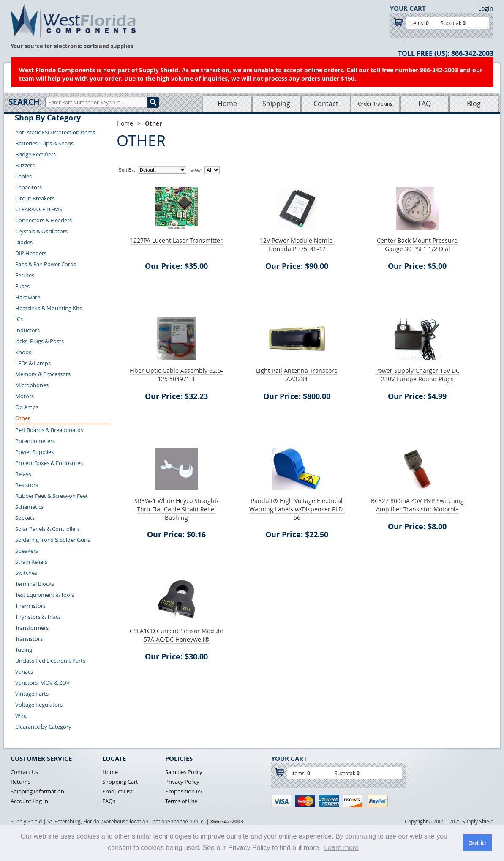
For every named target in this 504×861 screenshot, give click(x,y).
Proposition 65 (184, 791)
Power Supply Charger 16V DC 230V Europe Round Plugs (417, 375)
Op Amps (27, 407)
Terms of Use (181, 801)
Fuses (22, 286)
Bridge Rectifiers (35, 154)
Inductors (27, 330)
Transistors (29, 639)
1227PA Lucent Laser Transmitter (176, 240)
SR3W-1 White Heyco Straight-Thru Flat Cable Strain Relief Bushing (177, 509)
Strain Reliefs (31, 562)
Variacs (24, 672)
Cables (23, 176)
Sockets (25, 518)
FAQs (109, 801)
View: (196, 170)
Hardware (28, 297)
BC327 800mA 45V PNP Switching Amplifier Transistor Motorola (417, 505)
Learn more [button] (341, 848)
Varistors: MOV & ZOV (42, 683)
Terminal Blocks (35, 584)
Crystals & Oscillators (41, 231)
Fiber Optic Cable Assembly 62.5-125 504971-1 (176, 375)
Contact (326, 104)
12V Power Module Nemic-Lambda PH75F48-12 (297, 245)
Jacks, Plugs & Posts (40, 341)
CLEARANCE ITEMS (39, 209)
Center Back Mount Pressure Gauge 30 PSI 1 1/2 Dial (417, 245)
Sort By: (127, 170)
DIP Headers (31, 253)
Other (23, 418)
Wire (21, 716)
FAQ (425, 104)
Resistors (27, 485)
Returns (20, 782)
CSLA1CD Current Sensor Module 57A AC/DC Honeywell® (176, 635)
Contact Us (24, 772)
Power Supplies (34, 452)
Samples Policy (184, 772)
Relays (23, 474)
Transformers (32, 628)
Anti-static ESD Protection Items (55, 132)
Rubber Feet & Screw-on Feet (52, 496)
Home (227, 104)
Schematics (29, 507)
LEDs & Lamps (33, 363)
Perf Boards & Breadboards (49, 430)
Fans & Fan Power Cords (46, 264)
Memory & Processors (43, 374)
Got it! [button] (477, 843)
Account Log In (29, 801)
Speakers (27, 551)
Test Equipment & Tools (45, 595)
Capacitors (29, 187)
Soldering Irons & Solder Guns (53, 540)
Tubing (24, 650)
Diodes (24, 242)
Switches (26, 573)
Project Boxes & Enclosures (49, 463)
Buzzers (25, 165)
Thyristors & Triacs (38, 617)
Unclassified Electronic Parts (50, 661)
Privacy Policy (182, 782)
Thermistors (30, 606)
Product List (117, 791)
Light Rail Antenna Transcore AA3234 (297, 375)
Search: (25, 102)
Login (486, 8)
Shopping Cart (120, 782)
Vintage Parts (32, 694)
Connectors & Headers (44, 220)
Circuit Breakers (35, 198)
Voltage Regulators (39, 705)
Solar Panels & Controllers (48, 529)
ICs (19, 319)
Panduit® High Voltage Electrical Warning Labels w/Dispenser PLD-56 (297, 509)
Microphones (32, 385)
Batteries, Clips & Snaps (44, 143)
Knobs (23, 352)
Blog (474, 104)
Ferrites (25, 275)
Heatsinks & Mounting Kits (49, 308)
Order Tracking (375, 104)
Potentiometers (35, 441)
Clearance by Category (43, 727)
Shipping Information (37, 791)
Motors (25, 396)
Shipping (276, 104)
